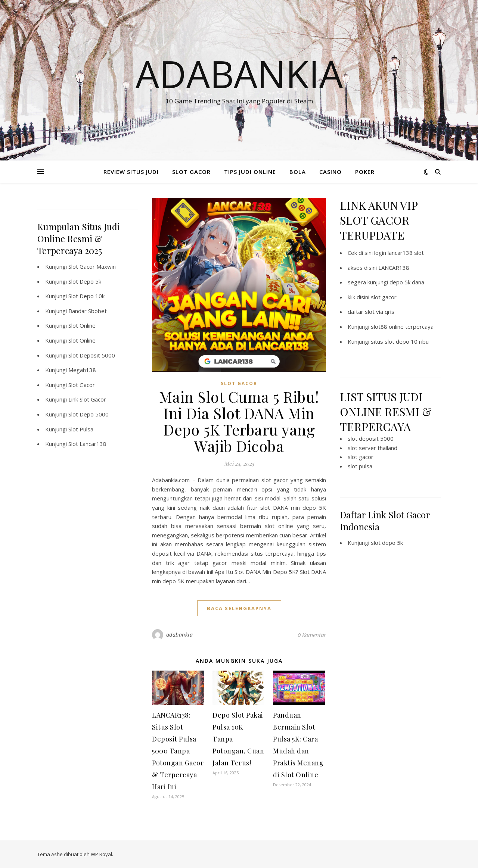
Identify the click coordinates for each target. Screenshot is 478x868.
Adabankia (239, 74)
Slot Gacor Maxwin (92, 266)
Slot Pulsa (81, 429)
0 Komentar (312, 635)
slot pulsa (360, 466)
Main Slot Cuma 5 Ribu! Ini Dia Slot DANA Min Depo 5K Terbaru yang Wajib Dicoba (239, 421)
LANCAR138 (394, 268)
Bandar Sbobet (88, 311)
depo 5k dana (407, 282)
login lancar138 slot (399, 253)
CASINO (330, 172)
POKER (365, 172)
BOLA (298, 172)
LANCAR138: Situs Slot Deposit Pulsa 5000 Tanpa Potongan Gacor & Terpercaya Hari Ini (178, 751)
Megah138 (82, 370)
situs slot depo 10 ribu (400, 341)
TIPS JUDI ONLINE (250, 172)
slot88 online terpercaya (402, 327)
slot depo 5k (387, 543)
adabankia (180, 635)
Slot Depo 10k (86, 296)
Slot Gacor (82, 385)
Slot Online (82, 325)
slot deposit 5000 (371, 438)
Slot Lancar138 (87, 444)
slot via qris (380, 312)
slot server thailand (373, 448)
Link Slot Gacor (87, 399)
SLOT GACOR (191, 172)
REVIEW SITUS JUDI (131, 172)
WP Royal (101, 854)
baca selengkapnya (239, 608)
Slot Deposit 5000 (92, 355)
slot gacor (384, 297)
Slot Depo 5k (85, 281)
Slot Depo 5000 (89, 414)
